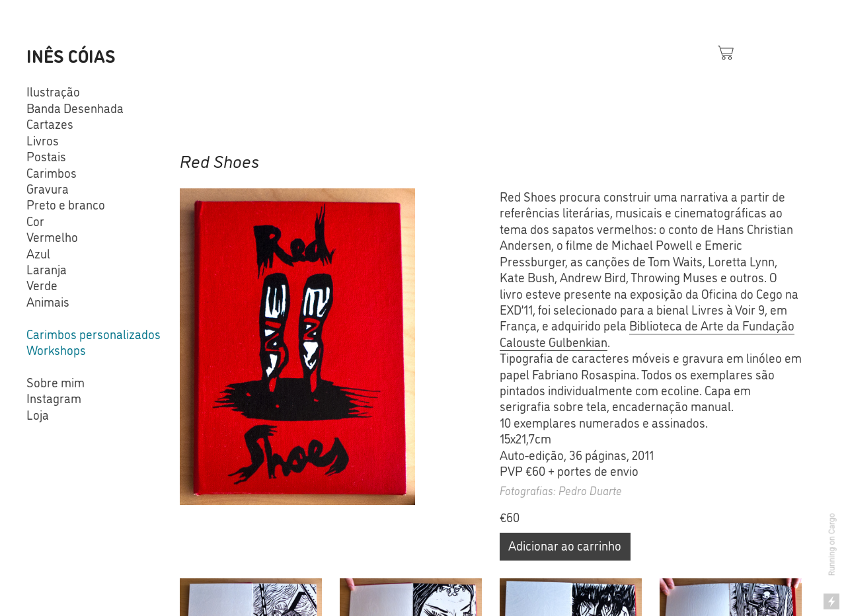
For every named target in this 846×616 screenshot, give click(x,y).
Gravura (48, 188)
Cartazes (50, 124)
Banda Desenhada (75, 108)
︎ (726, 52)
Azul (38, 253)
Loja (38, 414)
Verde (42, 285)
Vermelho (52, 237)
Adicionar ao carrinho (565, 545)
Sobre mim (56, 382)
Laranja (47, 269)
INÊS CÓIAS (71, 55)
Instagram (54, 398)
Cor (35, 221)
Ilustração (53, 91)
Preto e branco (66, 204)
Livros (43, 140)
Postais (46, 156)
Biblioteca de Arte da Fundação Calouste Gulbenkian (647, 333)
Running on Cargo (832, 545)
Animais (48, 301)
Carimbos (52, 173)
